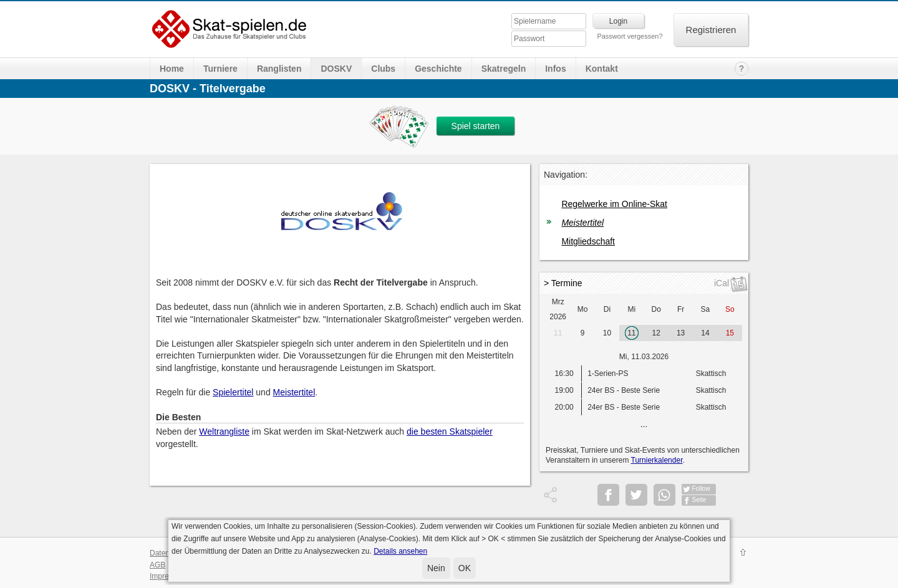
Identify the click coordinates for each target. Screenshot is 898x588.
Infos (555, 69)
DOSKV (336, 69)
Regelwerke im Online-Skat (614, 204)
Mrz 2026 (558, 309)
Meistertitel (294, 392)
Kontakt (602, 69)
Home (172, 69)
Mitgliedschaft (588, 241)
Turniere (220, 69)
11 (558, 333)
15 (730, 333)
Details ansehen (400, 551)
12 (656, 333)
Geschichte (438, 69)
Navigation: (566, 175)
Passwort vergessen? (630, 36)
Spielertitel (233, 392)
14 (705, 333)
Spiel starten (476, 126)
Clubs (383, 69)
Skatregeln (504, 69)
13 (681, 333)
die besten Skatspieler (450, 431)
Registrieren (711, 30)
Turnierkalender (657, 460)
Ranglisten (279, 69)
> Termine (563, 283)
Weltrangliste (224, 431)
